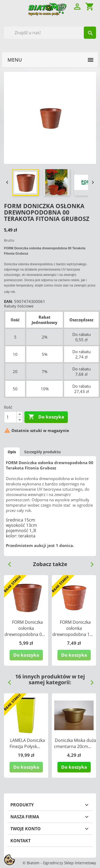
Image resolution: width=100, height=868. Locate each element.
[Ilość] (10, 417)
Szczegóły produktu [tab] (42, 452)
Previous (7, 562)
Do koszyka (46, 417)
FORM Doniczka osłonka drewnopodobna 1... (73, 628)
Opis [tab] (12, 452)
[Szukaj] (50, 33)
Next (90, 562)
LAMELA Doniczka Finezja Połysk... (27, 743)
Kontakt (20, 841)
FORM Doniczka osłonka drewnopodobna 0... (25, 628)
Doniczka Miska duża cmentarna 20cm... (75, 743)
